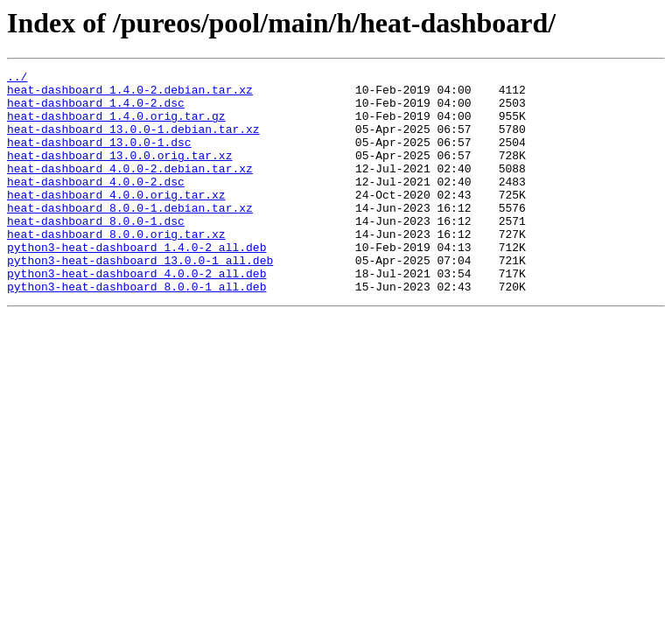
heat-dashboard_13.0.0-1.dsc (99, 157)
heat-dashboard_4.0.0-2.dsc (96, 205)
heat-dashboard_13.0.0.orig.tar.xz (119, 173)
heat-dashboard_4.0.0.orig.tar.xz (116, 220)
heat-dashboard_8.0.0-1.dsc (96, 252)
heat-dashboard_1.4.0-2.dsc (96, 110)
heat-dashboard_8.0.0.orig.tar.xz (116, 268)
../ (17, 79)
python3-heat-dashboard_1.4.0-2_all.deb (136, 283)
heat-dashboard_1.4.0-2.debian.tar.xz (130, 94)
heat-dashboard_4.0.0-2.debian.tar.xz (130, 189)
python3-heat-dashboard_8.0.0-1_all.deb (136, 331)
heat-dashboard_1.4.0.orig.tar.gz (116, 126)
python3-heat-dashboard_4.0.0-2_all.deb (136, 315)
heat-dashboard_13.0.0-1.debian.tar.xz (133, 142)
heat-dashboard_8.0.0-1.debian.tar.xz (130, 236)
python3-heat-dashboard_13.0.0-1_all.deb (140, 299)
